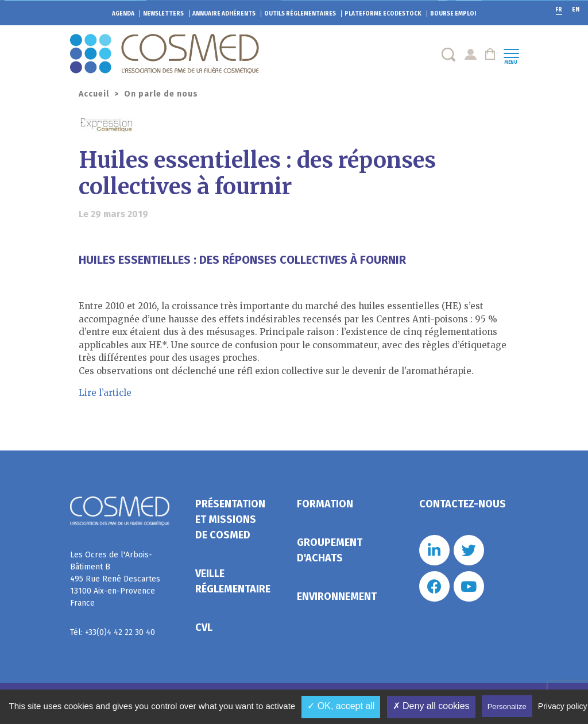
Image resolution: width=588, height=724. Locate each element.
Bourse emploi (453, 14)
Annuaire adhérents (224, 14)
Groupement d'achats (330, 550)
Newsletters (163, 14)
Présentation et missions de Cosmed (230, 519)
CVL (204, 627)
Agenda (123, 14)
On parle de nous (161, 94)
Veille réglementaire (233, 581)
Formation (325, 504)
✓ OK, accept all (341, 706)
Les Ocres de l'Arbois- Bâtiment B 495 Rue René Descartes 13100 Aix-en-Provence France (115, 579)
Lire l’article (105, 393)
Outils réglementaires (300, 14)
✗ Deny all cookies (431, 706)
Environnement (337, 596)
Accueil (94, 94)
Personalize (507, 706)
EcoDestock (383, 14)
